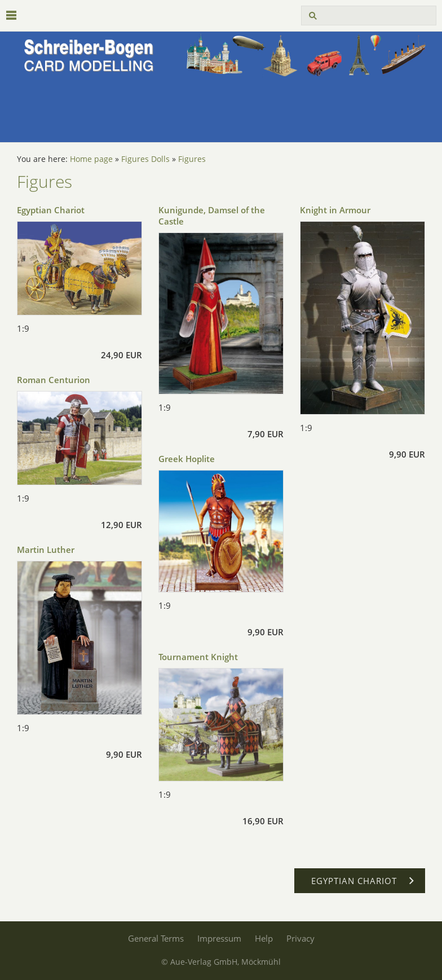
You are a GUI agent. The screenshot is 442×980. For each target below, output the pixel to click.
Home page (91, 159)
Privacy (300, 938)
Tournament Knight (198, 657)
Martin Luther (46, 550)
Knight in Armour (335, 210)
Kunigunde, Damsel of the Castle (212, 216)
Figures (192, 159)
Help (264, 938)
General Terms (156, 938)
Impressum (219, 938)
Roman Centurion (54, 380)
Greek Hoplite (187, 459)
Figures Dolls (145, 159)
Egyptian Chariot (51, 210)
